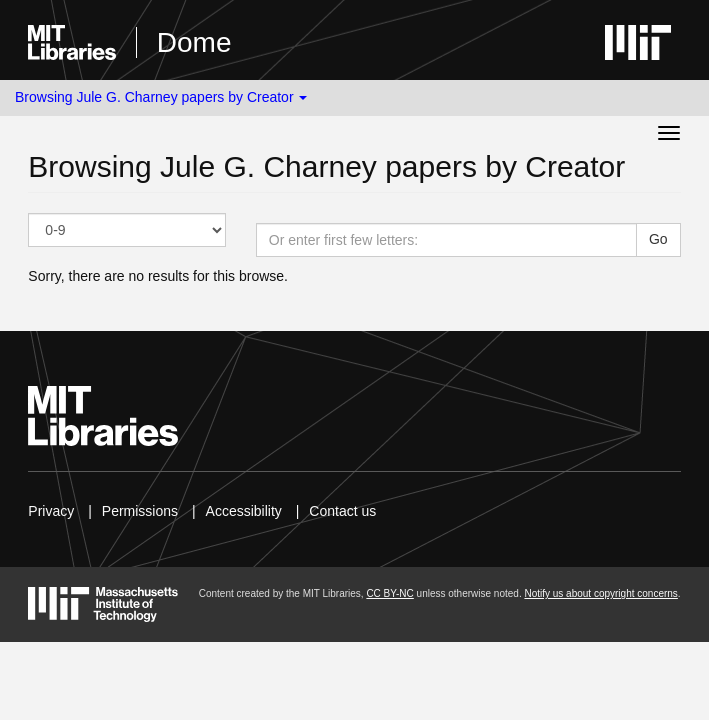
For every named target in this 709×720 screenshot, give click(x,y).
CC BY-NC (389, 593)
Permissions (140, 511)
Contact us (342, 511)
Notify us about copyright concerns (600, 593)
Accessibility (244, 511)
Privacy (51, 511)
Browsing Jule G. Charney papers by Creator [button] (161, 97)
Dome (194, 42)
